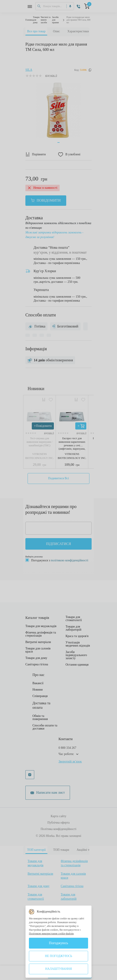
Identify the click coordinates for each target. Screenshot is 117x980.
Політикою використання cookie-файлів (51, 934)
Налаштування (59, 969)
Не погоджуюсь (58, 956)
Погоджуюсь (59, 943)
